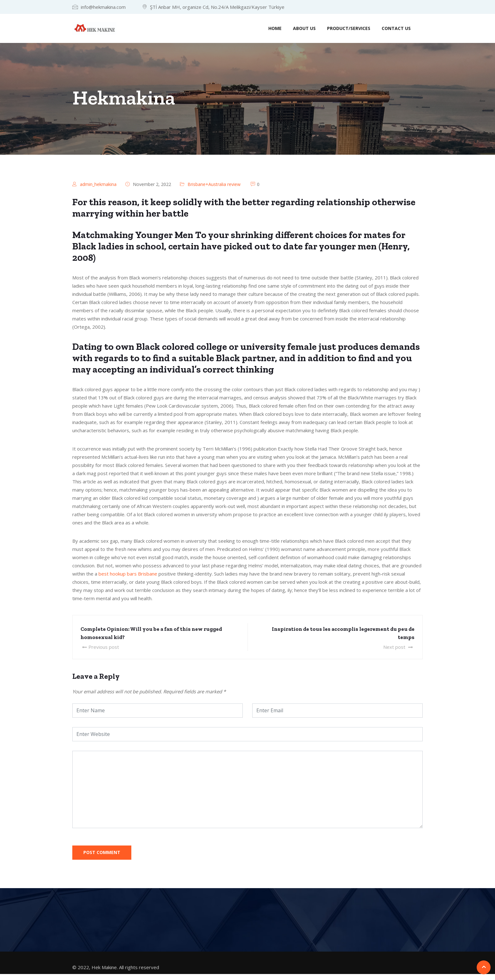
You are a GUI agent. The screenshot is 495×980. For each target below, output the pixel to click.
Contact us (396, 28)
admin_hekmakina (98, 184)
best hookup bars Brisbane (128, 574)
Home (275, 28)
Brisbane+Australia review (214, 184)
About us (304, 28)
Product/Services (349, 28)
